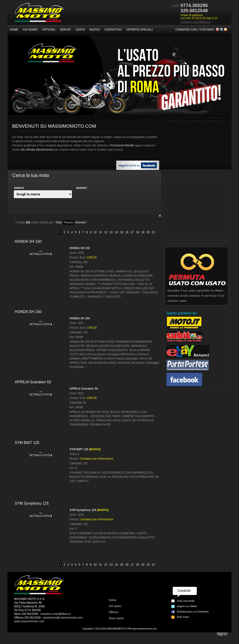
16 (127, 232)
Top (220, 634)
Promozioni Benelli (122, 145)
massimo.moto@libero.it (195, 22)
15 (121, 232)
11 (100, 232)
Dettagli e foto (41, 252)
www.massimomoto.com (29, 621)
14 (116, 232)
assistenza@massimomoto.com (63, 618)
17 (132, 232)
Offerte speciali (139, 30)
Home (14, 30)
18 (138, 232)
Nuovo (95, 30)
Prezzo (69, 222)
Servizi (65, 30)
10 (95, 232)
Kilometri (81, 222)
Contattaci (113, 30)
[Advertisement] (197, 207)
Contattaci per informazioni (97, 459)
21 (153, 232)
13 (111, 232)
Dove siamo (116, 618)
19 (143, 232)
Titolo (59, 222)
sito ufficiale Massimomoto (37, 150)
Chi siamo (30, 30)
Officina (49, 30)
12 (106, 232)
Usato (80, 30)
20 (148, 232)
